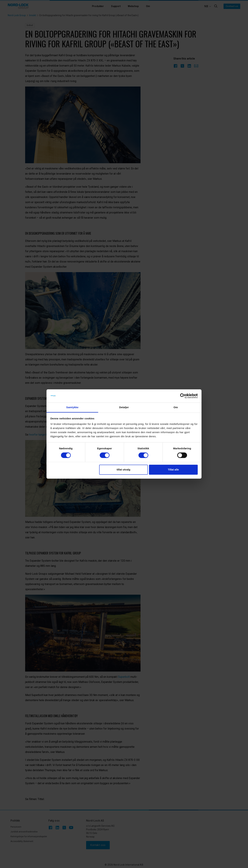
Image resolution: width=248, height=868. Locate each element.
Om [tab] (176, 407)
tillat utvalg (123, 470)
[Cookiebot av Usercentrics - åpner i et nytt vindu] (183, 396)
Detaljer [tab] (124, 407)
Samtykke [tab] (72, 407)
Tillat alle (173, 470)
